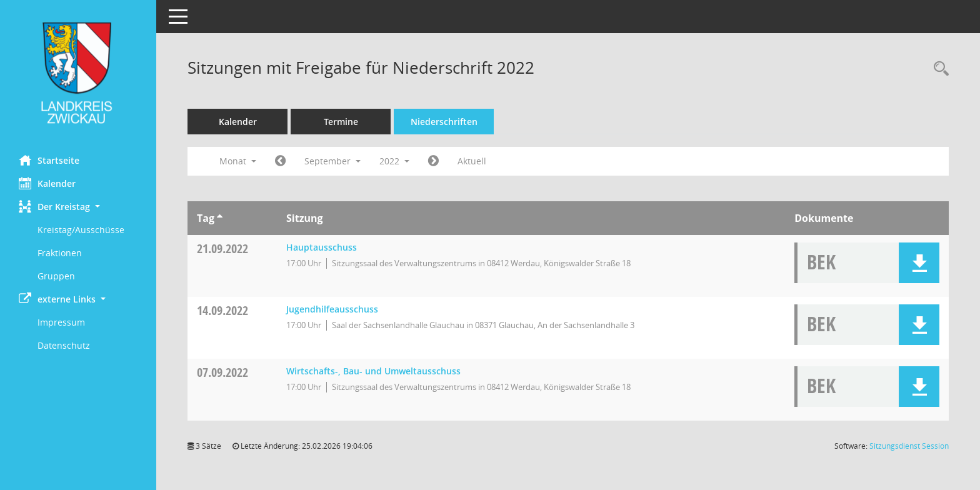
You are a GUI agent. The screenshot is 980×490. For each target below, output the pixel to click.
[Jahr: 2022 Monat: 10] (433, 161)
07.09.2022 (222, 372)
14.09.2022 (222, 310)
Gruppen (56, 276)
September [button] (332, 161)
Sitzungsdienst (909, 446)
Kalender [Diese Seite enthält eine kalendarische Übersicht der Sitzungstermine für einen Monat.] (47, 183)
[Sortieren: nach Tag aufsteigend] (220, 218)
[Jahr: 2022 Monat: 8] (280, 161)
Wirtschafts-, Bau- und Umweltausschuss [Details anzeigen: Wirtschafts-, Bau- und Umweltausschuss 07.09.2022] (373, 371)
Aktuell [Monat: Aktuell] (472, 161)
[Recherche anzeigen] (938, 69)
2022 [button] (394, 161)
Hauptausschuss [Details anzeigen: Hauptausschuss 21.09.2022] (322, 247)
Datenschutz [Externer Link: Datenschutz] (64, 345)
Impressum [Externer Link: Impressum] (61, 322)
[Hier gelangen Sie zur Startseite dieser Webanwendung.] (78, 73)
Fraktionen (60, 253)
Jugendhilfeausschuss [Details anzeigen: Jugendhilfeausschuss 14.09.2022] (332, 309)
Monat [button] (238, 161)
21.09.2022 (222, 248)
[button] (78, 207)
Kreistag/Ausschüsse (81, 230)
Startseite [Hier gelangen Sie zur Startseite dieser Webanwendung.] (49, 160)
